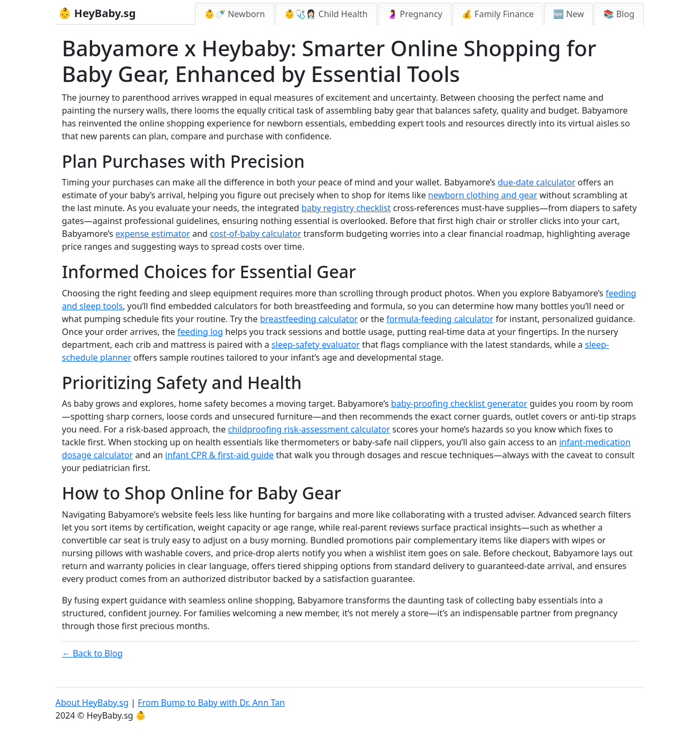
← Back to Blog (93, 653)
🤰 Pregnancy (415, 14)
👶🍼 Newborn (234, 14)
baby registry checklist (346, 208)
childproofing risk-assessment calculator (309, 429)
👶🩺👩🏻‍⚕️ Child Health (326, 14)
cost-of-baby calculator (255, 234)
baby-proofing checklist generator (459, 404)
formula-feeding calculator (440, 319)
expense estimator (152, 234)
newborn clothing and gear (483, 195)
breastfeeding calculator (309, 319)
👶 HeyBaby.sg (97, 13)
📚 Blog (619, 14)
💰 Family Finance (498, 14)
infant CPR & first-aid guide (219, 455)
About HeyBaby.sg (92, 703)
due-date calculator (536, 182)
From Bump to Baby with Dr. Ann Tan (211, 703)
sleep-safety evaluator (316, 345)
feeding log (200, 332)
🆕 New (569, 14)
